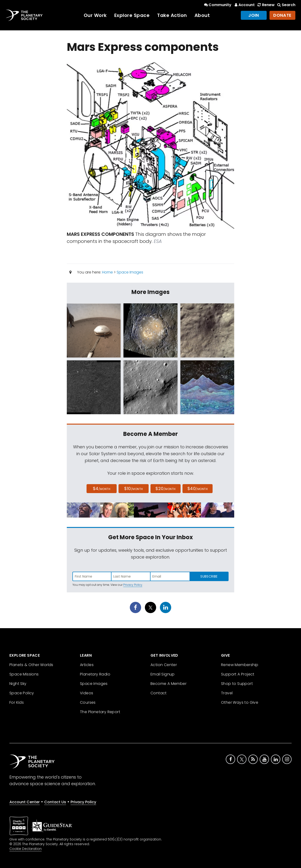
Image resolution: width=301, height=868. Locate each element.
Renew (265, 5)
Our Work (95, 15)
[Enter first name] (92, 576)
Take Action (172, 15)
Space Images (130, 272)
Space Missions (24, 674)
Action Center (164, 665)
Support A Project (238, 674)
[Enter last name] (131, 576)
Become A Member (168, 684)
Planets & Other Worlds (31, 665)
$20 (165, 488)
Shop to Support (237, 684)
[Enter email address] (170, 576)
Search (286, 5)
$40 (198, 488)
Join (254, 15)
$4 (102, 488)
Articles (87, 665)
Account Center (25, 802)
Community (217, 5)
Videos (87, 693)
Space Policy (22, 693)
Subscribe (209, 576)
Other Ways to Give (240, 702)
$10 (133, 488)
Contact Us (55, 802)
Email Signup (163, 674)
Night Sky (18, 684)
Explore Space (132, 15)
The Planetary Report (100, 712)
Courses (88, 702)
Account (244, 5)
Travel (227, 693)
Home (107, 272)
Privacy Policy (133, 585)
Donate (282, 15)
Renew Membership (240, 665)
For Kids (17, 702)
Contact (159, 693)
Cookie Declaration (26, 849)
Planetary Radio (95, 674)
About (202, 15)
